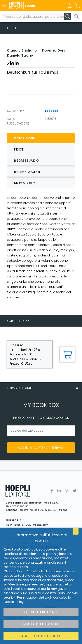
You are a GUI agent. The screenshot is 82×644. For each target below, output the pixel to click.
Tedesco (51, 111)
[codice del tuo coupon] (41, 431)
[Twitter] (75, 491)
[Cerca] (68, 17)
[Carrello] (78, 6)
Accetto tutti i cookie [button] (41, 636)
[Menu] (4, 5)
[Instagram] (67, 491)
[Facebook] (52, 491)
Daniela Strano (20, 55)
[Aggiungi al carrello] (67, 355)
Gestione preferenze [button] (41, 612)
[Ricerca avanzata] (76, 17)
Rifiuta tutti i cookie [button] (41, 624)
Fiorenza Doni (54, 50)
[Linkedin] (59, 491)
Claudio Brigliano (22, 50)
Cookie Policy (14, 602)
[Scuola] (33, 6)
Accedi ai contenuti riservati (41, 448)
